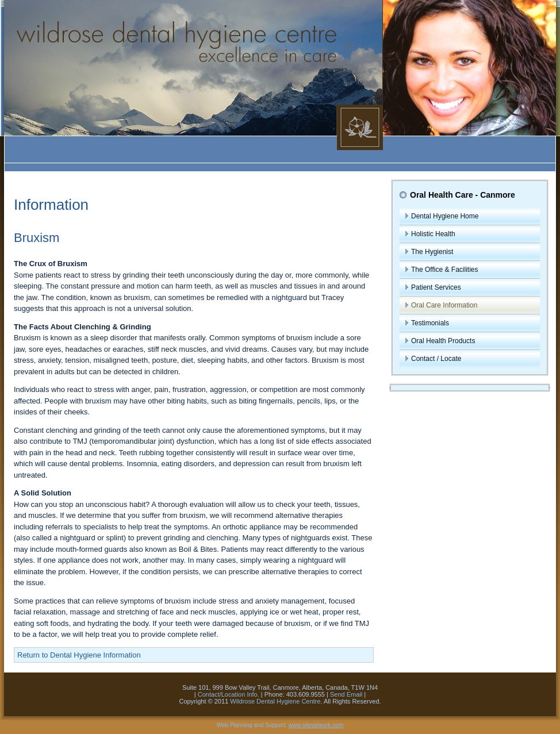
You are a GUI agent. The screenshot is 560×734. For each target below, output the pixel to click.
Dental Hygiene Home (445, 216)
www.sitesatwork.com (316, 725)
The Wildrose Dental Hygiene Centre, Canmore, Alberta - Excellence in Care (280, 86)
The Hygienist (432, 252)
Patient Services (436, 287)
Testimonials (430, 323)
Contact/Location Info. (229, 694)
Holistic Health (433, 234)
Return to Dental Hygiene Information (79, 655)
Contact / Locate (436, 359)
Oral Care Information (444, 305)
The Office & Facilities (444, 270)
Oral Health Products (443, 341)
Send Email (346, 694)
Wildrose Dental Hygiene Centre (275, 701)
